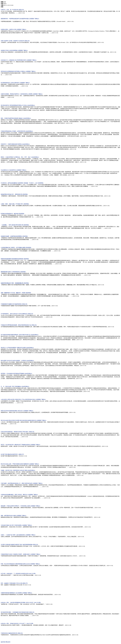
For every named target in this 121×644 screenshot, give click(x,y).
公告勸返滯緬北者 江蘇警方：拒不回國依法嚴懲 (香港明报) (16, 248)
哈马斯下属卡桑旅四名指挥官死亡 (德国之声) (12, 454)
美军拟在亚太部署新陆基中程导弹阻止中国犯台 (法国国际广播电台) (18, 71)
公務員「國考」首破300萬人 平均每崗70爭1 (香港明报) (15, 204)
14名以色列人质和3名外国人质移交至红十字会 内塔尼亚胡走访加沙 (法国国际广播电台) (23, 399)
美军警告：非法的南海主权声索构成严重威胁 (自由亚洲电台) (16, 374)
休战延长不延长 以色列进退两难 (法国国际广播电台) (14, 50)
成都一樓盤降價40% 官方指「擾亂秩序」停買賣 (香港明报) (16, 293)
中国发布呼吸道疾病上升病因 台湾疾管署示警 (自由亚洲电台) (17, 131)
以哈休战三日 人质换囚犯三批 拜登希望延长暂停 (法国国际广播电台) (19, 60)
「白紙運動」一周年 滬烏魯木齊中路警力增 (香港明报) (15, 225)
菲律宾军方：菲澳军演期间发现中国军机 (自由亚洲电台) (15, 144)
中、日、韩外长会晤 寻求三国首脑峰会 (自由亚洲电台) (15, 386)
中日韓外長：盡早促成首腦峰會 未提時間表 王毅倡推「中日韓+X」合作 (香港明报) (22, 183)
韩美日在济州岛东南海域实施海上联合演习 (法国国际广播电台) (17, 411)
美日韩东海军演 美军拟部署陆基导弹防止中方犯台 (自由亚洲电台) (18, 105)
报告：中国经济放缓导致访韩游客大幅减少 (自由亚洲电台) (16, 118)
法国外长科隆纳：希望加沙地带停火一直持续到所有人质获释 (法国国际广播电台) (22, 94)
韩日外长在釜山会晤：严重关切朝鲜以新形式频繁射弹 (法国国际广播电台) (20, 464)
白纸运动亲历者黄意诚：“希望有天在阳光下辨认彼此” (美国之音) (18, 432)
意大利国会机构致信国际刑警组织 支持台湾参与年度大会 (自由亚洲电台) (20, 335)
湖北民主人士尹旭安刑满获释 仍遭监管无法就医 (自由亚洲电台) (17, 348)
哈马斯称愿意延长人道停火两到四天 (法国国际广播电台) (15, 83)
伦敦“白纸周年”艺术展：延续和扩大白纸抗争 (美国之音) (15, 41)
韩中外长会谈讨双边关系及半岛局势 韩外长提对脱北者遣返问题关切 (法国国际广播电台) (24, 420)
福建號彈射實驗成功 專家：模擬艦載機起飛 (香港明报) (15, 283)
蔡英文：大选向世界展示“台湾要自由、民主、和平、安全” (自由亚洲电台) (20, 157)
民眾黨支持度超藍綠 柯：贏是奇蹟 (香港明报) (12, 214)
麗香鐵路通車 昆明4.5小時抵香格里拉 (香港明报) (13, 272)
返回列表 (3, 642)
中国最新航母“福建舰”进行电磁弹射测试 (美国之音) (14, 304)
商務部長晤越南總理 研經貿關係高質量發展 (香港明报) (15, 259)
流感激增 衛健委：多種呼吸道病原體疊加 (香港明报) (14, 236)
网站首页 (8, 642)
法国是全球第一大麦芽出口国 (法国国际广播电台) (14, 29)
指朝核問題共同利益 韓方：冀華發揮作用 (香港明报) (14, 194)
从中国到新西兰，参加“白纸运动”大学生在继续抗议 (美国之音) (17, 314)
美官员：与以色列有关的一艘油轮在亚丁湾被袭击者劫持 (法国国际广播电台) (20, 445)
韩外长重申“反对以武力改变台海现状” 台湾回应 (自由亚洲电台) (17, 361)
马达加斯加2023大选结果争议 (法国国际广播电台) (14, 170)
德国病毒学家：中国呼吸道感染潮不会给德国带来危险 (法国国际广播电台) (20, 19)
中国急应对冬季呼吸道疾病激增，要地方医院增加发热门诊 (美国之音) (19, 325)
